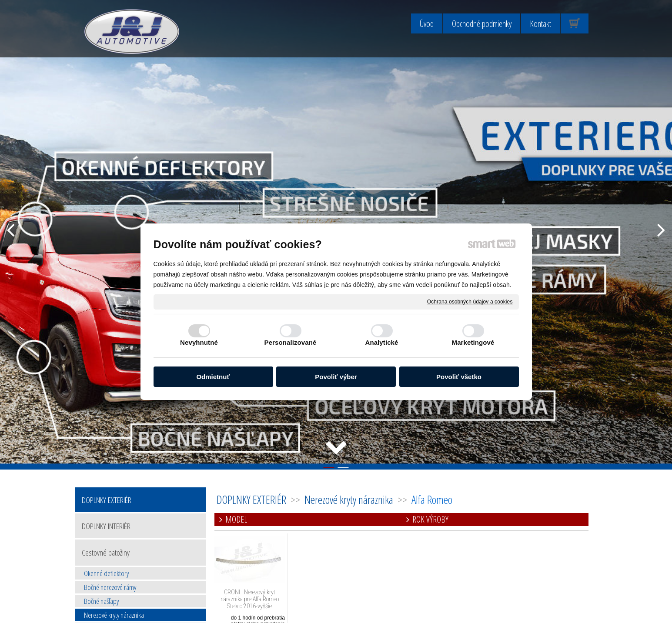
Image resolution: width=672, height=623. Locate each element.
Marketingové (473, 342)
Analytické (381, 342)
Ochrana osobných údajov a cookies (470, 301)
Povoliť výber (336, 377)
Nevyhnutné (199, 342)
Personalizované (291, 342)
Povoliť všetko (459, 377)
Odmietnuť (213, 377)
